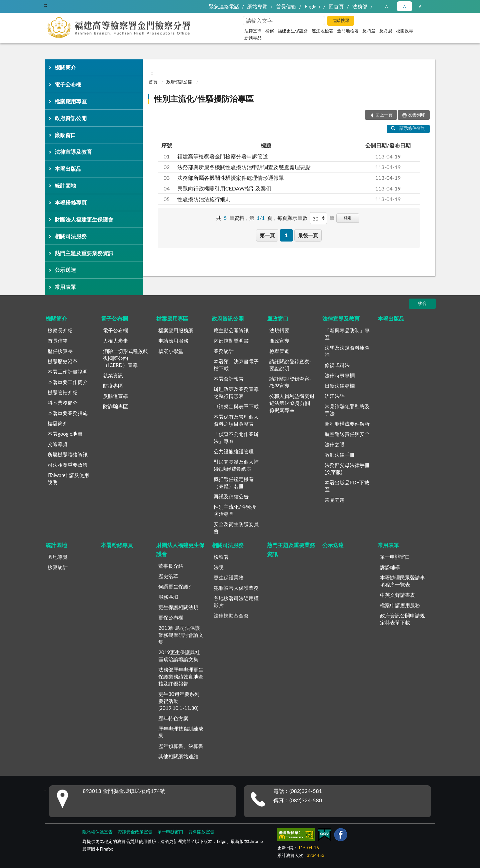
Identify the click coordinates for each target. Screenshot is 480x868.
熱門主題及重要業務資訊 (84, 253)
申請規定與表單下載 (236, 406)
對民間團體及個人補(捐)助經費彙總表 (236, 465)
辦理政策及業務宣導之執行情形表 (236, 392)
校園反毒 (405, 31)
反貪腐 (386, 31)
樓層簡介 (58, 423)
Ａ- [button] (387, 6)
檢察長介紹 (60, 330)
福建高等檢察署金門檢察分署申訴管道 (223, 156)
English (312, 6)
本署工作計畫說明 (68, 372)
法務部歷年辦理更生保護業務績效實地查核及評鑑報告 (181, 677)
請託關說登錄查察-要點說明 (290, 365)
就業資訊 (113, 375)
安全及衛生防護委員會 (236, 528)
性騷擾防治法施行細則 (204, 199)
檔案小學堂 (171, 351)
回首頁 (336, 6)
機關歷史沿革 (63, 361)
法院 (219, 567)
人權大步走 (115, 341)
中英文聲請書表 (397, 595)
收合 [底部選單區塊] (422, 303)
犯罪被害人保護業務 (236, 588)
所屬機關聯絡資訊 (68, 454)
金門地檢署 (348, 31)
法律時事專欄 (340, 375)
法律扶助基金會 (231, 615)
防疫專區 (113, 386)
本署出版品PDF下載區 (347, 486)
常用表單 (65, 287)
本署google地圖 (65, 434)
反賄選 (369, 31)
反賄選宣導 (115, 396)
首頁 (153, 82)
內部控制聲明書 (231, 341)
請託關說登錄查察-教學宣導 (290, 382)
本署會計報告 (229, 379)
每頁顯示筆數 (292, 218)
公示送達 (65, 270)
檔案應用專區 (71, 101)
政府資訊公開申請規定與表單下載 (402, 619)
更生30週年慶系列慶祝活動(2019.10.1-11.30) (179, 701)
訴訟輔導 (390, 567)
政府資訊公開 (71, 118)
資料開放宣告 (201, 832)
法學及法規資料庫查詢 (347, 351)
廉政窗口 (65, 135)
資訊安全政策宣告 (135, 832)
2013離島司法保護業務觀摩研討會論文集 (181, 635)
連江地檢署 (322, 31)
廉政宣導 (279, 341)
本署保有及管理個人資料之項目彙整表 (236, 420)
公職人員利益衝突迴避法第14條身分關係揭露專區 (292, 403)
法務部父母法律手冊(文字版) (347, 469)
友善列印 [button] (417, 115)
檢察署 (221, 557)
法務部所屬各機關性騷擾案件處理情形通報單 (231, 178)
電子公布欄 (68, 84)
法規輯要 (279, 330)
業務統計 (224, 351)
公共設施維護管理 (234, 451)
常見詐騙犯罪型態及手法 (347, 410)
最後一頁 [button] (308, 235)
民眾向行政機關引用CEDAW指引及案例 (224, 188)
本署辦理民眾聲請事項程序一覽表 (402, 581)
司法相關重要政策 (68, 465)
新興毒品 (253, 38)
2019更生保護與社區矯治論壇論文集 (179, 656)
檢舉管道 (279, 351)
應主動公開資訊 (231, 330)
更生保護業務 (229, 577)
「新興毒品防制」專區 (347, 334)
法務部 (360, 6)
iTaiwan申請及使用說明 (68, 479)
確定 (348, 218)
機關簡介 (65, 67)
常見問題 (335, 500)
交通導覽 (58, 444)
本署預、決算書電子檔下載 (236, 365)
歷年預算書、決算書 (181, 746)
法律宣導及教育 (73, 152)
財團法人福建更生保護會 (84, 219)
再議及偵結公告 (231, 496)
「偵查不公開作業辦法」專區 (236, 438)
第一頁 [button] (267, 235)
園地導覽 (58, 557)
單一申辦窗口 (395, 557)
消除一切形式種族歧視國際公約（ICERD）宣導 (125, 358)
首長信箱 (286, 6)
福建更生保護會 (293, 31)
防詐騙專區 (115, 406)
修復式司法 (337, 365)
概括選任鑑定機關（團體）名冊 (234, 483)
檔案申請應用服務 (400, 605)
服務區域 (168, 597)
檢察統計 (58, 567)
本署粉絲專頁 (71, 202)
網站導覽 (257, 6)
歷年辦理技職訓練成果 (181, 732)
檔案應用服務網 (176, 330)
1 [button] (286, 235)
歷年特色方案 (173, 718)
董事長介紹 (171, 566)
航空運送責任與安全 (347, 434)
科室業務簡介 (63, 403)
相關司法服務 (71, 236)
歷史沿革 (168, 576)
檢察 (270, 31)
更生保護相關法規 (178, 607)
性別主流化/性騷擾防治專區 (204, 99)
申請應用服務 (173, 341)
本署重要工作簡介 (68, 382)
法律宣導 (253, 31)
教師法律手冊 (340, 455)
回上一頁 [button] (384, 115)
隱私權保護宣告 (97, 832)
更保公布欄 (171, 617)
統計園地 (65, 185)
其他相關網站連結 (178, 756)
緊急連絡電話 (224, 6)
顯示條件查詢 (408, 128)
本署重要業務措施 (68, 413)
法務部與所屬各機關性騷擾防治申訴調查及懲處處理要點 (244, 167)
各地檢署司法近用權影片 (236, 602)
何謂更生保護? (174, 586)
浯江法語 (335, 396)
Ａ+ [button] (422, 6)
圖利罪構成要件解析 (347, 424)
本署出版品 (68, 169)
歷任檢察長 (60, 351)
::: (45, 5)
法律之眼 (335, 444)
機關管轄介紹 (63, 392)
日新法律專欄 (340, 386)
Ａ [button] (404, 6)
